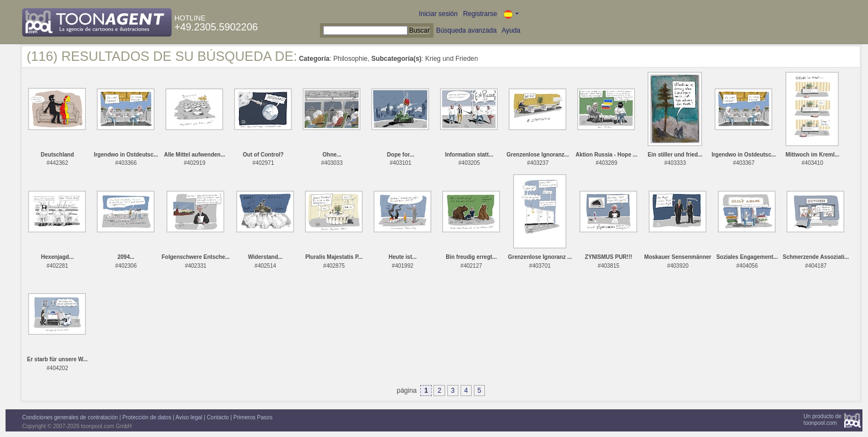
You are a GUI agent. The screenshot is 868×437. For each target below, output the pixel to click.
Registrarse (480, 14)
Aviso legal (189, 417)
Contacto (218, 417)
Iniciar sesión (438, 14)
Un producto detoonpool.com (823, 420)
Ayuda (511, 30)
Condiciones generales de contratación (70, 417)
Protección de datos (147, 417)
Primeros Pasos (253, 417)
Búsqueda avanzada (466, 30)
